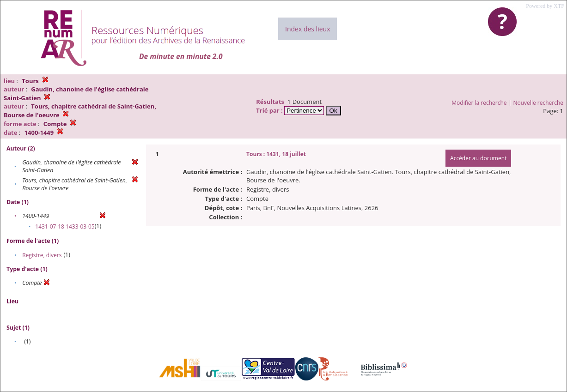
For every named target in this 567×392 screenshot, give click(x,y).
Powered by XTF (545, 6)
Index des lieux (308, 29)
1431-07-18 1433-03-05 (65, 226)
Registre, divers (42, 255)
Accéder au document (478, 158)
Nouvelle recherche (539, 103)
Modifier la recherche (479, 103)
